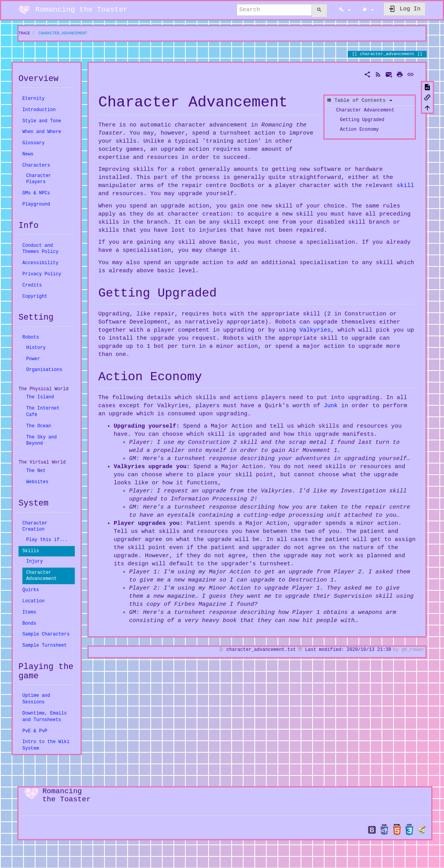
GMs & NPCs (36, 193)
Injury (34, 561)
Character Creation (35, 526)
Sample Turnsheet (45, 645)
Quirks (31, 590)
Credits (32, 285)
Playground (36, 204)
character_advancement (63, 33)
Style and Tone (42, 121)
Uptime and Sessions (36, 699)
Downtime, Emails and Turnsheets (45, 716)
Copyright (35, 296)
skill (405, 185)
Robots (31, 337)
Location (34, 601)
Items (29, 612)
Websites (37, 482)
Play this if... (47, 540)
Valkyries (315, 330)
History (36, 348)
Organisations (44, 370)
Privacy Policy (42, 274)
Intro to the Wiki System (46, 745)
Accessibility (40, 263)
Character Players (39, 179)
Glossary (34, 143)
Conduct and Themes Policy (40, 249)
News (28, 154)
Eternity (34, 99)
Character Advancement (41, 576)
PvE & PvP (35, 731)
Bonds (29, 623)
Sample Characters (46, 634)
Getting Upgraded (362, 119)
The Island (40, 397)
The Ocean (39, 426)
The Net (36, 471)
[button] (345, 10)
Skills (31, 551)
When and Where (42, 132)
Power (33, 359)
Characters (36, 165)
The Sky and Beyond (41, 440)
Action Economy (359, 129)
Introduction (39, 110)
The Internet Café (43, 411)
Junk (331, 406)
